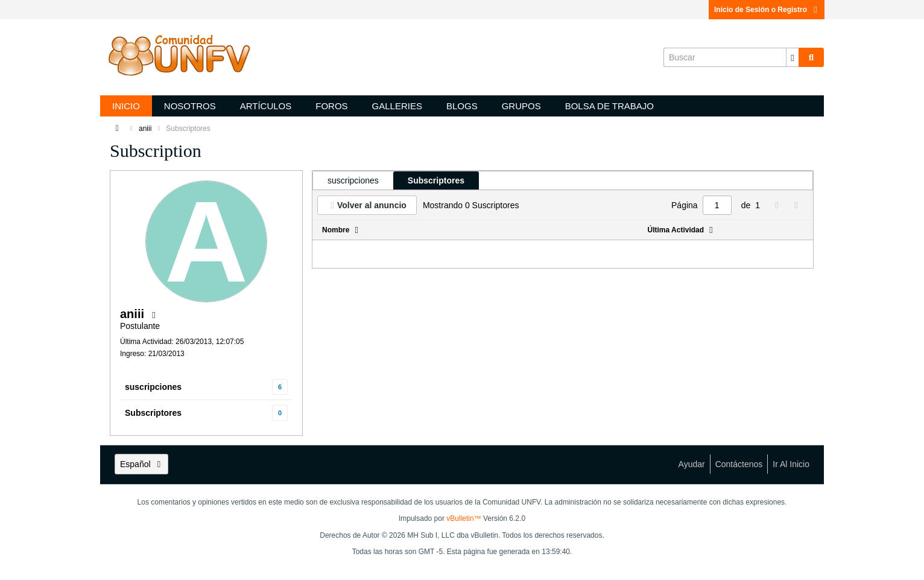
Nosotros (190, 106)
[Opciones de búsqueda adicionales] (793, 57)
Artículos (266, 106)
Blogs (462, 106)
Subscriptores (153, 413)
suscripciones (153, 387)
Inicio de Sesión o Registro (767, 10)
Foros (331, 106)
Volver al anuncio (372, 205)
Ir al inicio (791, 464)
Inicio (126, 106)
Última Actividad (676, 230)
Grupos (521, 106)
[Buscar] (731, 57)
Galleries (397, 106)
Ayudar (692, 464)
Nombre (336, 230)
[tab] (353, 180)
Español (141, 464)
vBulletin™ (464, 518)
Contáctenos (739, 464)
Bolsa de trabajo (609, 106)
